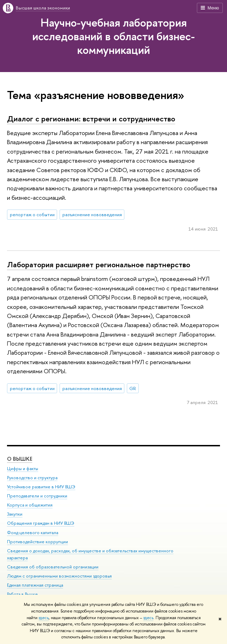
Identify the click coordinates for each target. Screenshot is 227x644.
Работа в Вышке (22, 594)
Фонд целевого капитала (33, 532)
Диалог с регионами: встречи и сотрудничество (91, 119)
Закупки (15, 514)
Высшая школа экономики (43, 8)
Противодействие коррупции (37, 541)
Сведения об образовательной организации (53, 567)
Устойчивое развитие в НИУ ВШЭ (41, 487)
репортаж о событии (32, 214)
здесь (44, 618)
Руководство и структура (32, 478)
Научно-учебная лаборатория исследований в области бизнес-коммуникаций (113, 36)
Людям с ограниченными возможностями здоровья (59, 576)
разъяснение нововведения (92, 214)
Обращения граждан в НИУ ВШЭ (41, 523)
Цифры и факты (23, 468)
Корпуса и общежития (30, 505)
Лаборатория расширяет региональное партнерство (99, 264)
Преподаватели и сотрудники (37, 496)
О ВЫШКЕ (20, 458)
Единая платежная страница (35, 585)
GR (133, 388)
